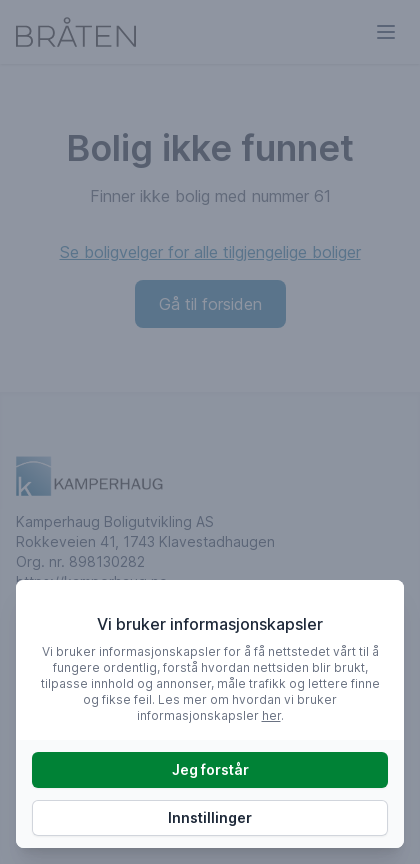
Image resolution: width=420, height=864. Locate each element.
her (271, 715)
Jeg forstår (210, 769)
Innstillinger (210, 817)
